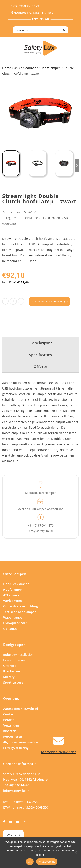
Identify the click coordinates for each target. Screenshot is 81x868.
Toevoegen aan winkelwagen (49, 301)
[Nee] (76, 852)
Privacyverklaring (16, 748)
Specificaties (40, 355)
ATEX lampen (13, 595)
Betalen (9, 720)
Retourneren (13, 737)
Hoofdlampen (51, 68)
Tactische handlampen (20, 612)
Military (9, 677)
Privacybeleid (47, 862)
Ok (30, 862)
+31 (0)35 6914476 (16, 785)
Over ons (13, 835)
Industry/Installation (18, 655)
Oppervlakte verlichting (21, 606)
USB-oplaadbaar (26, 68)
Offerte (40, 367)
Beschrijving (42, 343)
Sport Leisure (13, 682)
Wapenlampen (14, 617)
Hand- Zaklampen (16, 584)
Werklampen (13, 601)
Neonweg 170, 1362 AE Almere (25, 779)
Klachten (10, 731)
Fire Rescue (12, 671)
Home (7, 68)
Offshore (10, 666)
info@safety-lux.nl (17, 791)
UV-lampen (11, 629)
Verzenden (11, 725)
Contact (9, 714)
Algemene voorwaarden (21, 742)
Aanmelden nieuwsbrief (21, 709)
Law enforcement (16, 660)
